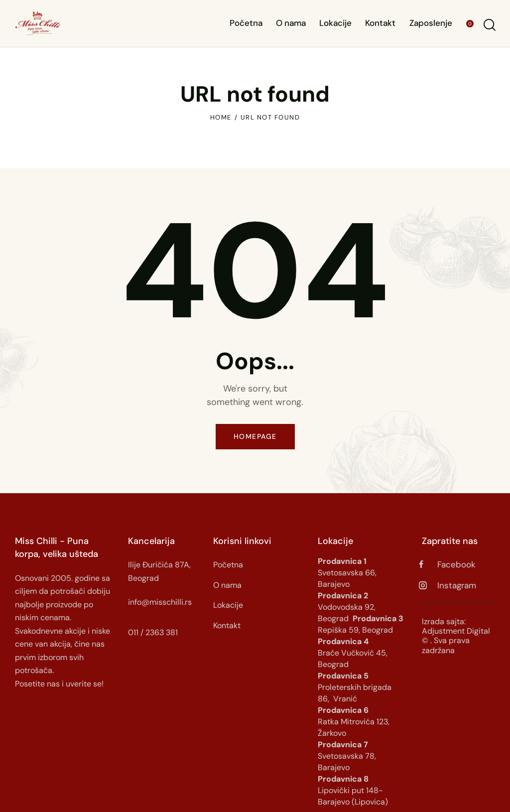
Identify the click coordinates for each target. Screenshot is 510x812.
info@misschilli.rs (160, 602)
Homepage (255, 436)
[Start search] (489, 25)
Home (221, 117)
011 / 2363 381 (153, 632)
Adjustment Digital (456, 631)
